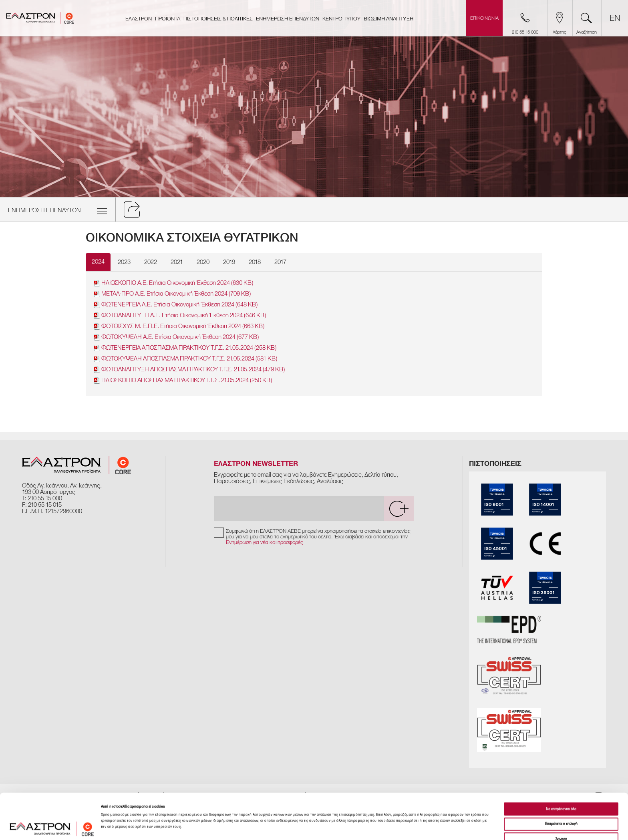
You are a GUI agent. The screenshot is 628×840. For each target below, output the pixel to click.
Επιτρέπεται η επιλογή (561, 784)
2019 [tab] (229, 262)
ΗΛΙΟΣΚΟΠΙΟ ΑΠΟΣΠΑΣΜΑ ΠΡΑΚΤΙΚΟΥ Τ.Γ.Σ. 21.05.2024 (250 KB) (183, 380)
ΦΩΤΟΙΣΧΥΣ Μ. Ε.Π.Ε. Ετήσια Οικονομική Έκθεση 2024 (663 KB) (179, 326)
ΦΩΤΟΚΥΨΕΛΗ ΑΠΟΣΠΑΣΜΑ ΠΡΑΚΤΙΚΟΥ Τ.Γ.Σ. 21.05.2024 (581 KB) (185, 359)
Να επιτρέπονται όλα (561, 769)
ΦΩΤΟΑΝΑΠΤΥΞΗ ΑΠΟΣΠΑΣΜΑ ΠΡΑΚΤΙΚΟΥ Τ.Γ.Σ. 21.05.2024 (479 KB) (189, 370)
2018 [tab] (255, 262)
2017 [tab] (280, 262)
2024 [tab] (98, 262)
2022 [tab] (151, 262)
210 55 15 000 (45, 498)
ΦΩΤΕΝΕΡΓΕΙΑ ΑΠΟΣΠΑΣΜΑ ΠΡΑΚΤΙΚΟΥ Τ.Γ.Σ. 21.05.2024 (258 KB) (185, 348)
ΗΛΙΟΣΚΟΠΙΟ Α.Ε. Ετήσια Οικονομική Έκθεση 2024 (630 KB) (173, 283)
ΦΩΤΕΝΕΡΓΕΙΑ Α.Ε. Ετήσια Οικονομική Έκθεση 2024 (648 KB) (176, 305)
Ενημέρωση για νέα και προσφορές (265, 542)
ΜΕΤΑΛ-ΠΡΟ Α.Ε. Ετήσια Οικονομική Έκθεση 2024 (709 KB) (172, 294)
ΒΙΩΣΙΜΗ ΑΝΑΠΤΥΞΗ (388, 19)
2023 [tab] (124, 262)
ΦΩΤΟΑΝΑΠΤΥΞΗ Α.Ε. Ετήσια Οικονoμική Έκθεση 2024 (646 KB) (180, 315)
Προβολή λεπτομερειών (346, 827)
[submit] (399, 509)
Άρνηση (561, 799)
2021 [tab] (177, 262)
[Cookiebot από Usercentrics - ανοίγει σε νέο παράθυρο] (52, 827)
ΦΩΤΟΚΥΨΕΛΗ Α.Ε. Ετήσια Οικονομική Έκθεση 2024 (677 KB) (176, 337)
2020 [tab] (203, 262)
